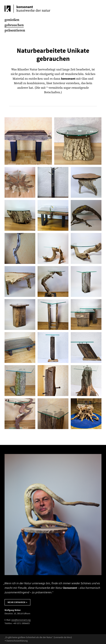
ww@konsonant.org (21, 620)
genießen (12, 20)
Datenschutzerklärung (16, 641)
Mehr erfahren (18, 602)
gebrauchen (14, 25)
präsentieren (15, 30)
